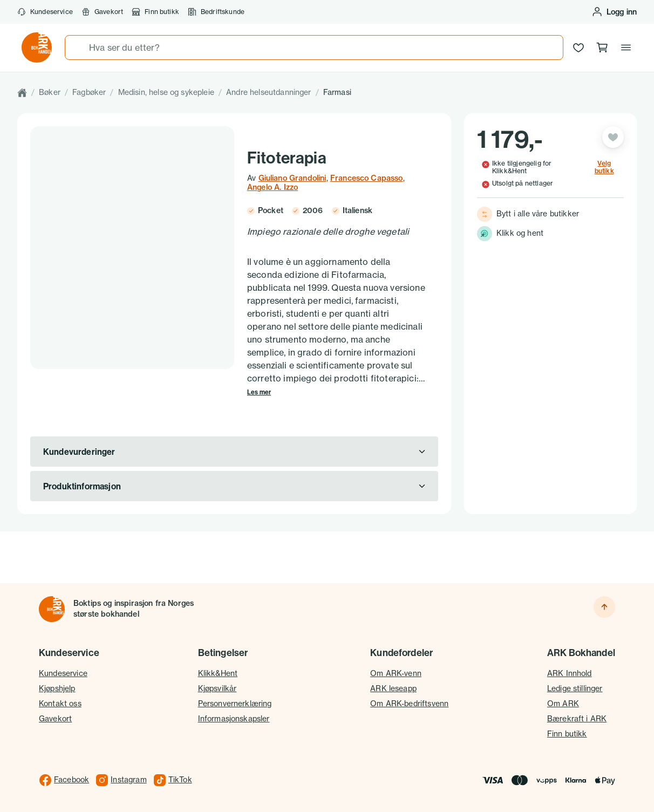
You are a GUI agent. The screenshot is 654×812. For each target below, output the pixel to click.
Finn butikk (155, 12)
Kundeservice (45, 12)
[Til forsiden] (52, 609)
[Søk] (77, 47)
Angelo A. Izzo (272, 187)
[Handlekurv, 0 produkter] (602, 47)
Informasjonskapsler (234, 719)
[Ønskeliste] (578, 47)
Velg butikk (604, 167)
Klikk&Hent (218, 673)
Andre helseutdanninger (269, 92)
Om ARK (563, 704)
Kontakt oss (60, 704)
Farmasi (337, 92)
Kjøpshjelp (57, 688)
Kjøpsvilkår (217, 688)
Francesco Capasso (367, 178)
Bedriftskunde (216, 12)
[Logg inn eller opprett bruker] (614, 12)
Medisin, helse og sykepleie (166, 92)
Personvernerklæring (235, 704)
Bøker (50, 92)
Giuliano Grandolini (292, 178)
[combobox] (314, 47)
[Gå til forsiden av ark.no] (37, 47)
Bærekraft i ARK (577, 719)
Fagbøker (89, 92)
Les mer (259, 392)
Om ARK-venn (396, 673)
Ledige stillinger (575, 688)
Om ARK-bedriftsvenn (409, 704)
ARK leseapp (393, 688)
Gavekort (102, 12)
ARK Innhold (570, 673)
